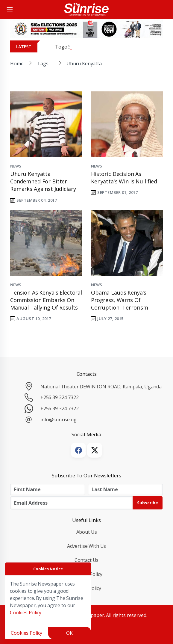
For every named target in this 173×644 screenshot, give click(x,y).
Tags (43, 64)
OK (69, 633)
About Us (87, 532)
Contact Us (87, 560)
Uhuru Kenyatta (84, 64)
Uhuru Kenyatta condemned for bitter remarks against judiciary (43, 181)
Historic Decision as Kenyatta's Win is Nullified (124, 178)
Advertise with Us (87, 546)
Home (17, 64)
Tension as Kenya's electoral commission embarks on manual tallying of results (46, 300)
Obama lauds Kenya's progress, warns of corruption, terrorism (120, 300)
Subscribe (148, 503)
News (16, 166)
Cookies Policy (26, 613)
